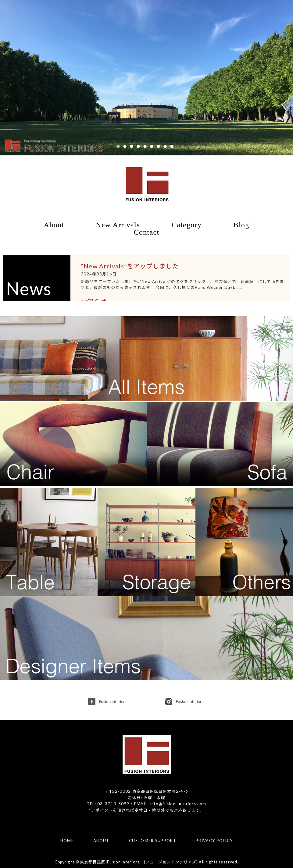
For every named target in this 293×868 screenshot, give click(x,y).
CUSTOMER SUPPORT (153, 841)
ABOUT (101, 841)
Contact (147, 232)
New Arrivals (118, 225)
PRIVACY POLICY (214, 841)
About (54, 225)
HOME (67, 841)
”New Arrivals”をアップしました (130, 266)
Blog (241, 225)
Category (187, 225)
